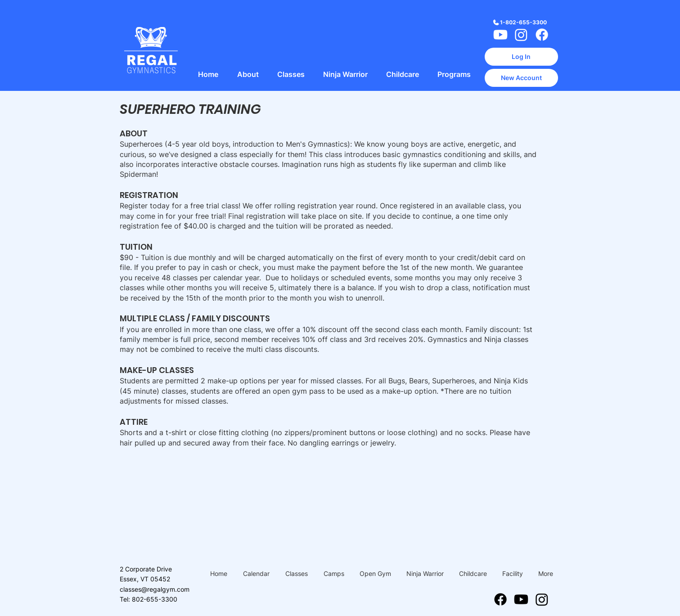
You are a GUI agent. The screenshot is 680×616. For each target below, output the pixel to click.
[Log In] (521, 57)
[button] (248, 74)
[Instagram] (521, 35)
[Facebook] (542, 35)
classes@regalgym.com (155, 589)
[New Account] (521, 78)
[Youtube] (500, 35)
